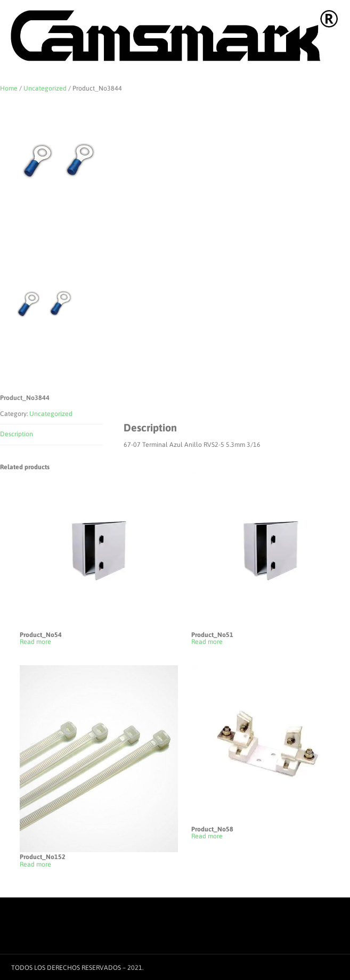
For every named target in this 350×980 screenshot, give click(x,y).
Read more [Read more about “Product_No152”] (35, 865)
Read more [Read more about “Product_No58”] (207, 836)
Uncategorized (45, 88)
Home (9, 88)
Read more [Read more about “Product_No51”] (207, 642)
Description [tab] (17, 434)
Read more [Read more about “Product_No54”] (35, 642)
